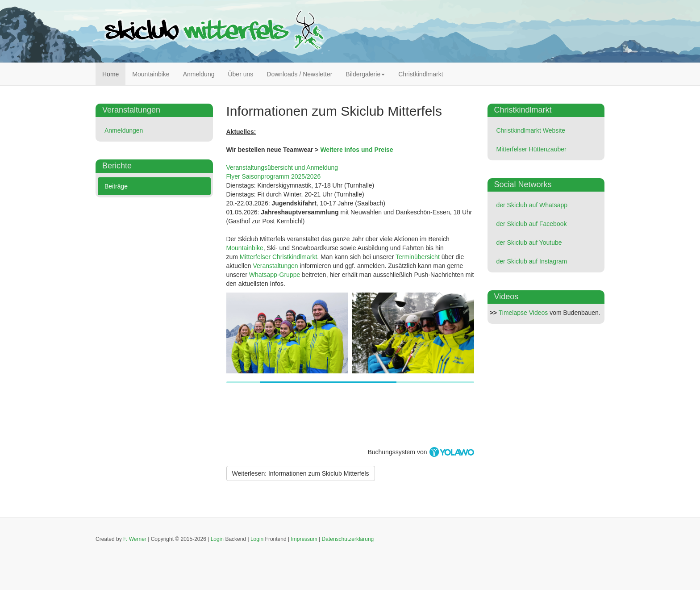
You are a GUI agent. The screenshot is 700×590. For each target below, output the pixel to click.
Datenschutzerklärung (348, 539)
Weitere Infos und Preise (356, 150)
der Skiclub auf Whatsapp (532, 205)
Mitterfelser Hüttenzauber (531, 149)
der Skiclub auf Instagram (532, 261)
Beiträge (116, 186)
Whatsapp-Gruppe (275, 275)
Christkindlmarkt (421, 74)
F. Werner (135, 539)
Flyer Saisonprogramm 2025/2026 (274, 176)
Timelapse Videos (523, 313)
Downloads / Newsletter (299, 74)
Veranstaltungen (275, 266)
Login (217, 539)
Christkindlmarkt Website (531, 130)
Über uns (240, 74)
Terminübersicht (418, 257)
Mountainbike (151, 74)
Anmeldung (199, 74)
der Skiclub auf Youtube (529, 243)
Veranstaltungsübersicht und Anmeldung (282, 167)
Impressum (304, 539)
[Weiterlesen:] (301, 473)
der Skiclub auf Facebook (532, 224)
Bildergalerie (365, 74)
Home (110, 74)
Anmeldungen (124, 130)
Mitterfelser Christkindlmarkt (278, 257)
